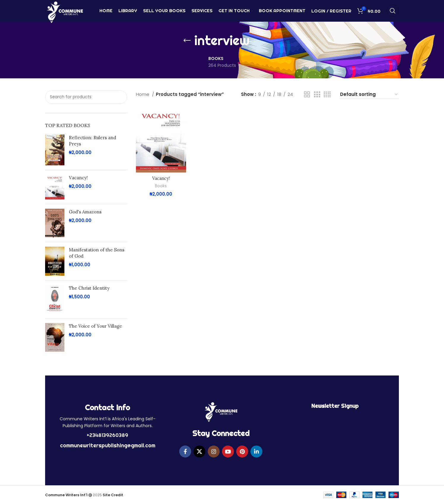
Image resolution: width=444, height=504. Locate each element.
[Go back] (187, 41)
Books (161, 186)
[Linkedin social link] (256, 451)
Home (143, 94)
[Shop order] (369, 95)
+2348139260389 (107, 435)
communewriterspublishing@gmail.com (108, 445)
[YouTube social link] (228, 451)
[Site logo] (65, 13)
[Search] (393, 13)
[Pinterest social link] (242, 451)
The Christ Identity (89, 288)
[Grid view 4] (327, 95)
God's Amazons (85, 212)
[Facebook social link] (185, 451)
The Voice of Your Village (95, 326)
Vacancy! (78, 178)
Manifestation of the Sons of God (97, 253)
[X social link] (199, 451)
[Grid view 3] (317, 95)
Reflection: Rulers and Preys (92, 141)
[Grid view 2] (307, 95)
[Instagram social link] (214, 451)
